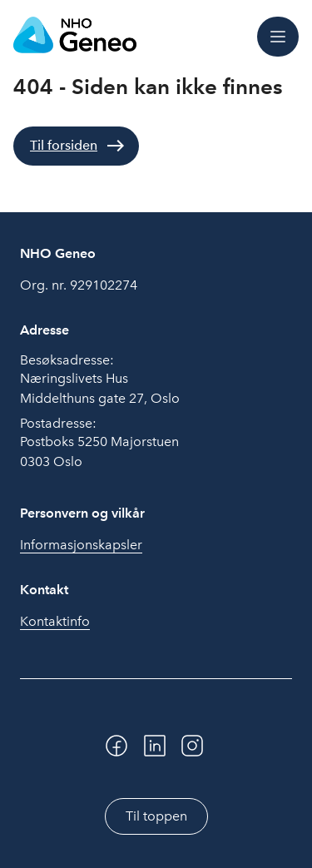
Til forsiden (64, 145)
